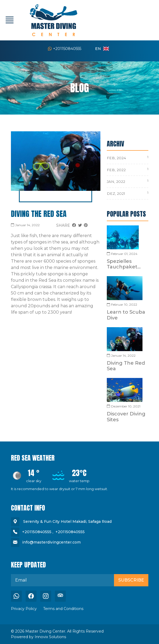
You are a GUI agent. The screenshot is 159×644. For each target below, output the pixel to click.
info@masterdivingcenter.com (51, 542)
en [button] (102, 49)
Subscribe (131, 580)
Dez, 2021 (116, 193)
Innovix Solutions (50, 637)
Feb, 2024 (116, 158)
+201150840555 (65, 49)
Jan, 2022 (116, 182)
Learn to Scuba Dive (126, 315)
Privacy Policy (24, 609)
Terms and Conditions (63, 609)
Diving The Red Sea (39, 214)
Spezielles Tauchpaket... (124, 264)
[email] (63, 580)
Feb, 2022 (116, 170)
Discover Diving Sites (126, 417)
